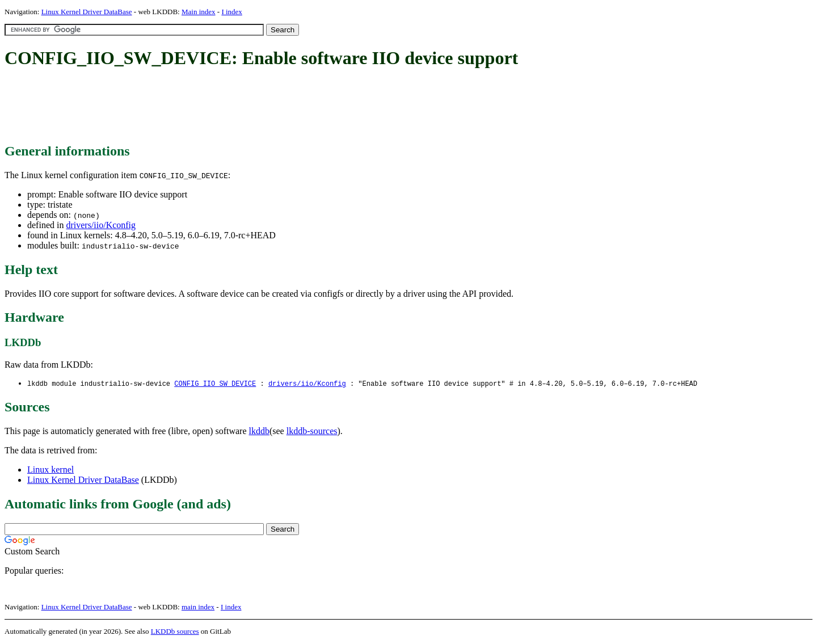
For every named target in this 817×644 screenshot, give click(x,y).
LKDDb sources (175, 632)
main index (198, 607)
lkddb (259, 432)
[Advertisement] (211, 107)
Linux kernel (50, 470)
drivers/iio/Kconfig (101, 225)
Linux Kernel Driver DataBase (87, 12)
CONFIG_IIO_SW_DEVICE (215, 384)
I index (231, 12)
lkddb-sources (312, 432)
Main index (199, 12)
